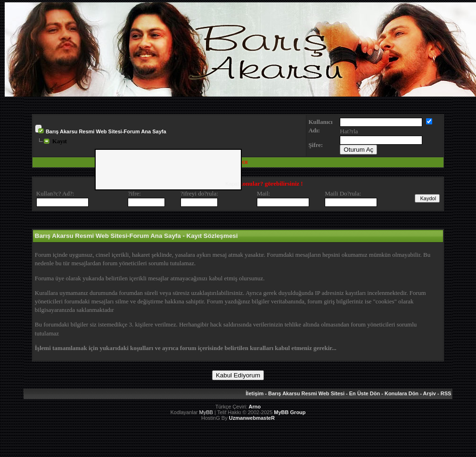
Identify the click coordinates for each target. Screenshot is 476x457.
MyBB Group (290, 412)
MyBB (206, 412)
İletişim (254, 393)
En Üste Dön (365, 393)
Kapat (232, 184)
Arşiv (429, 393)
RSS (446, 393)
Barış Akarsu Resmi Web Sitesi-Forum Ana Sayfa (106, 131)
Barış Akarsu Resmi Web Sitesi (306, 393)
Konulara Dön (402, 393)
